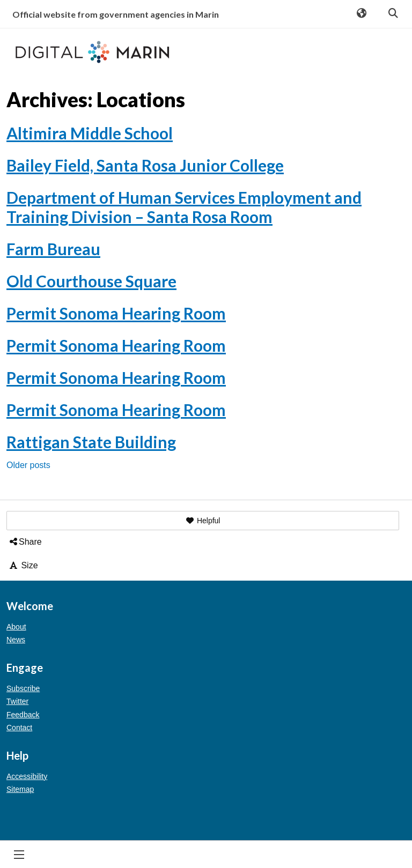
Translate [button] (361, 14)
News (16, 640)
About (16, 627)
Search (393, 14)
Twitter (17, 701)
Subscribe (23, 688)
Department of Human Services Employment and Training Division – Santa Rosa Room (184, 207)
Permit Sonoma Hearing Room (116, 313)
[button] (203, 521)
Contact (19, 728)
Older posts (28, 465)
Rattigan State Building (91, 442)
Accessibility (27, 776)
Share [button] (25, 542)
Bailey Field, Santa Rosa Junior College (145, 165)
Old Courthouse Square (91, 281)
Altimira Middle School (90, 133)
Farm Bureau (53, 249)
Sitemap (20, 789)
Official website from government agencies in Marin (116, 14)
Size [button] (23, 565)
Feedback (23, 715)
